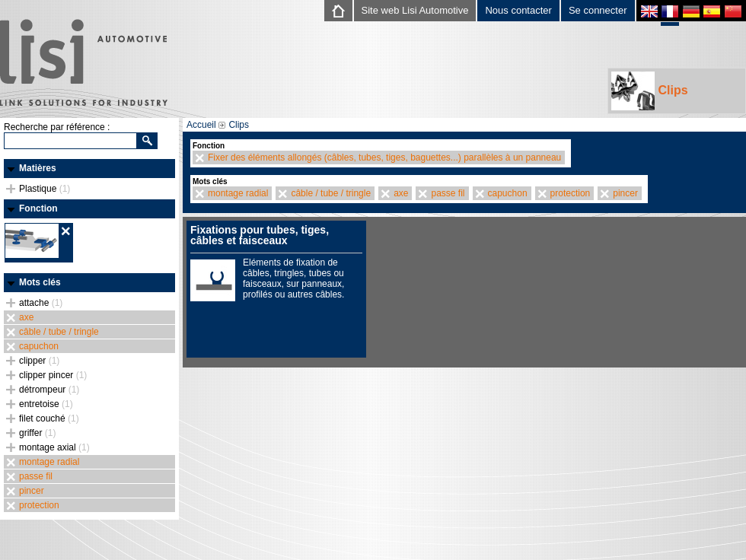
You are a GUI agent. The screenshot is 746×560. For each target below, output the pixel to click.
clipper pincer (53, 375)
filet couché (49, 418)
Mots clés (40, 282)
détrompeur (49, 390)
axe (26, 317)
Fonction (38, 208)
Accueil (201, 125)
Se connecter (598, 10)
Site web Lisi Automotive (415, 10)
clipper (39, 361)
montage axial (54, 447)
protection (39, 505)
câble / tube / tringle (59, 332)
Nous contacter (518, 10)
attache (41, 303)
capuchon (39, 346)
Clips (650, 91)
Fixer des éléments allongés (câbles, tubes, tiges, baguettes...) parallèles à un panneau (384, 157)
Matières (38, 168)
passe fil (36, 476)
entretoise (46, 404)
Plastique (45, 189)
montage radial (49, 462)
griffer (37, 433)
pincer (32, 491)
